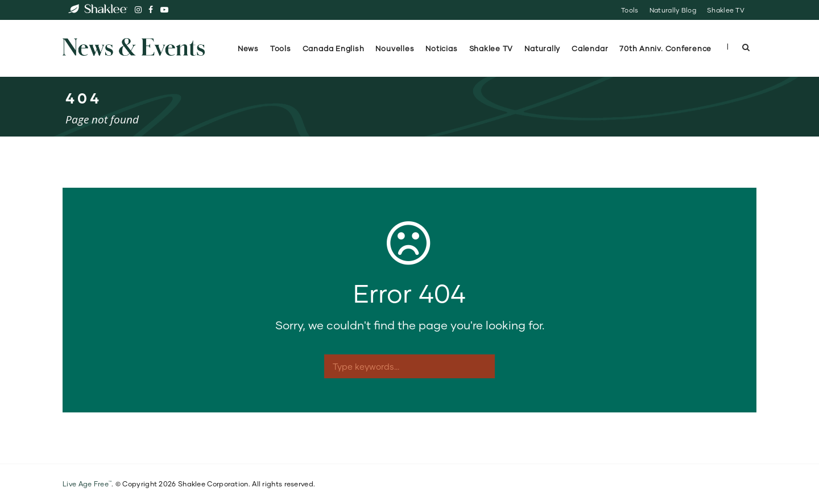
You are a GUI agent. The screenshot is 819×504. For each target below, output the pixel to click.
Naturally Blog (673, 10)
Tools (630, 10)
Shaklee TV (726, 10)
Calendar (590, 48)
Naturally (542, 48)
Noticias (441, 48)
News (248, 48)
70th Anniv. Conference (667, 48)
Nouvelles (395, 48)
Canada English (334, 48)
